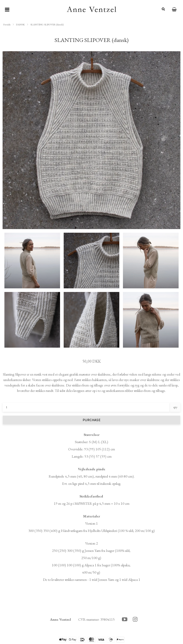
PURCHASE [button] (91, 420)
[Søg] (162, 9)
